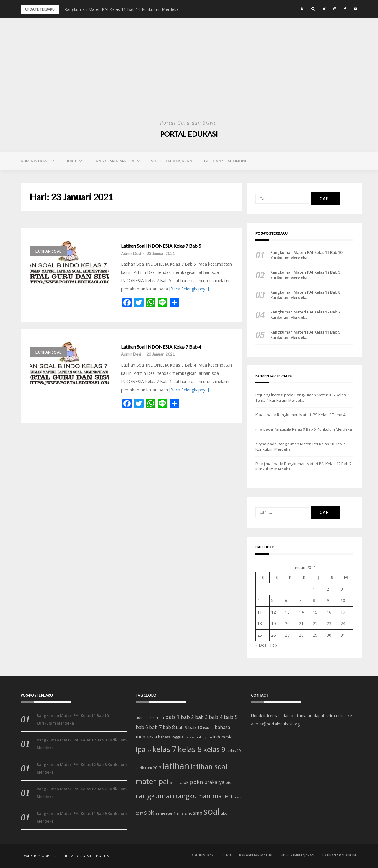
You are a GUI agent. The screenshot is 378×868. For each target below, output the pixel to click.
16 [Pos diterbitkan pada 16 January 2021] (329, 612)
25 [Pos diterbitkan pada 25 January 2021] (260, 635)
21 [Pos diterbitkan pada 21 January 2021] (301, 623)
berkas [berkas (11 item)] (189, 737)
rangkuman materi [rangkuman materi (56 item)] (204, 796)
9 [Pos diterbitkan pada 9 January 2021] (328, 600)
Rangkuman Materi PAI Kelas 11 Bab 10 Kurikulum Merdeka (122, 9)
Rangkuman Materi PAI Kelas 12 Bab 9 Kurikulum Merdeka (305, 275)
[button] (302, 9)
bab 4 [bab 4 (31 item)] (216, 717)
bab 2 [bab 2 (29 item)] (187, 717)
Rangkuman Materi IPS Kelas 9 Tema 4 (311, 415)
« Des (261, 645)
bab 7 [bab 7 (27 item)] (155, 727)
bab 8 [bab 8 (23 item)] (169, 727)
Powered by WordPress (41, 856)
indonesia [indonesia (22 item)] (223, 737)
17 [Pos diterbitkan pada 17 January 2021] (343, 612)
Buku (71, 161)
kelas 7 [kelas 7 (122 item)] (164, 749)
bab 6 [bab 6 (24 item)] (142, 727)
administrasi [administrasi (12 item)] (154, 718)
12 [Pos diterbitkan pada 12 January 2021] (273, 612)
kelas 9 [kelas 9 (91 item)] (214, 749)
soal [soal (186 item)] (212, 811)
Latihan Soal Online (226, 161)
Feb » (275, 645)
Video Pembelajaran (172, 161)
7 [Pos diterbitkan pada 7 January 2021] (300, 600)
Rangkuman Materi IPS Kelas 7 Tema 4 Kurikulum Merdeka (302, 398)
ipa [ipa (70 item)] (141, 750)
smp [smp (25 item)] (198, 813)
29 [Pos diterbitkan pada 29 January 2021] (315, 635)
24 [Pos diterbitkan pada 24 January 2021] (343, 623)
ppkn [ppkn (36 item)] (196, 782)
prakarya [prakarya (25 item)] (214, 782)
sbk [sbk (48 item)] (149, 812)
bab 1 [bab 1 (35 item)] (172, 717)
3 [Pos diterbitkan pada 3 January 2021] (342, 589)
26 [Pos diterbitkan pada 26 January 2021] (273, 635)
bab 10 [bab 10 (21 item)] (195, 727)
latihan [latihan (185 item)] (176, 766)
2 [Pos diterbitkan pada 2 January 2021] (328, 589)
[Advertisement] (189, 74)
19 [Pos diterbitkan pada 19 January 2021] (273, 623)
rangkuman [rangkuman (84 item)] (155, 796)
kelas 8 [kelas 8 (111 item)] (190, 749)
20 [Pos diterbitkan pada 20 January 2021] (287, 623)
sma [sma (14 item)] (180, 813)
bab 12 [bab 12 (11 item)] (208, 728)
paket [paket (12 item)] (174, 783)
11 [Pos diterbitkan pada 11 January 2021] (260, 612)
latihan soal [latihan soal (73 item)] (209, 766)
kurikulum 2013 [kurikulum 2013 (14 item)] (149, 768)
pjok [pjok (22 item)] (184, 782)
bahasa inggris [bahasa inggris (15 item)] (171, 737)
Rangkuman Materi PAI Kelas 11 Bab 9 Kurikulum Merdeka (305, 335)
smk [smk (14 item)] (188, 813)
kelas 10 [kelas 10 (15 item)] (234, 751)
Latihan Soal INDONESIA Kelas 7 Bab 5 (161, 246)
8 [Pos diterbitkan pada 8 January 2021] (314, 600)
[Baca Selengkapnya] (189, 289)
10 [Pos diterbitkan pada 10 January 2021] (343, 600)
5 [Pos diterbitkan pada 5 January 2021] (272, 600)
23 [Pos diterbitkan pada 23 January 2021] (329, 623)
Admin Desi (131, 254)
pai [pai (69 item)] (164, 781)
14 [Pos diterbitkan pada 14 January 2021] (301, 612)
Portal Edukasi (189, 134)
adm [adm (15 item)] (140, 718)
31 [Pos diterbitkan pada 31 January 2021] (343, 635)
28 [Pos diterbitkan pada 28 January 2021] (301, 635)
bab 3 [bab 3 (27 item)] (201, 717)
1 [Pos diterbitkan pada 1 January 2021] (314, 589)
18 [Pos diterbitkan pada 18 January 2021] (260, 623)
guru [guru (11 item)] (208, 737)
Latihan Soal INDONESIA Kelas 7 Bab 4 (161, 347)
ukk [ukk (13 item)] (224, 813)
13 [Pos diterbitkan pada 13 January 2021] (287, 612)
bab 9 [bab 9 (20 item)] (182, 727)
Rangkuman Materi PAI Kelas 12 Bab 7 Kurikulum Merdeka (305, 315)
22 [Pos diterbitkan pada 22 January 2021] (315, 623)
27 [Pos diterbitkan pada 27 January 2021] (287, 635)
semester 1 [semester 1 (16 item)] (165, 813)
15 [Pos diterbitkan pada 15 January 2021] (315, 612)
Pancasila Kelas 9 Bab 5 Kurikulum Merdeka (313, 429)
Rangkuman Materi (114, 161)
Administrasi (35, 161)
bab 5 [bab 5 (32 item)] (231, 717)
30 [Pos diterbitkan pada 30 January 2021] (329, 635)
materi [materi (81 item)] (147, 781)
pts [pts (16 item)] (228, 782)
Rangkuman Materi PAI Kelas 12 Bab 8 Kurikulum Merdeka (305, 295)
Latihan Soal (48, 251)
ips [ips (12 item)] (149, 751)
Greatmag (85, 856)
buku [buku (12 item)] (200, 737)
